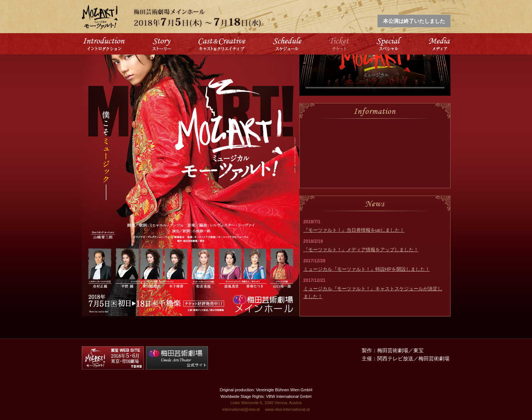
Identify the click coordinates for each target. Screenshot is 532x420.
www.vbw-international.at (288, 409)
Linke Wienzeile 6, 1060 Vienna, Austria (266, 403)
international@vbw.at (241, 409)
